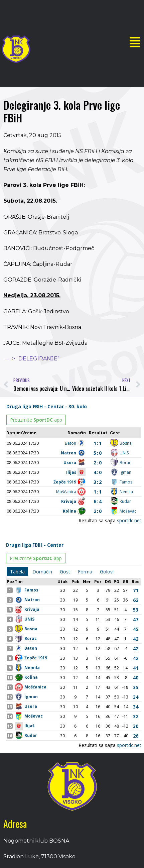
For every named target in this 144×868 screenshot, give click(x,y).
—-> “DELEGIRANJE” (32, 359)
